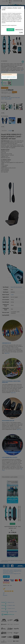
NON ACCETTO (19, 30)
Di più (21, 33)
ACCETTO (10, 30)
